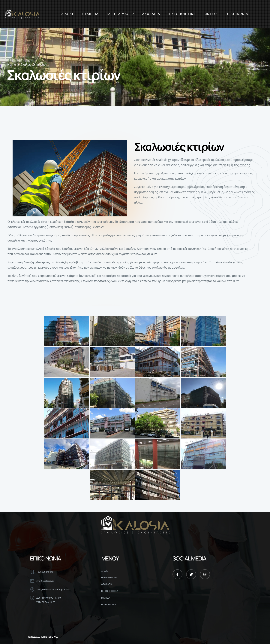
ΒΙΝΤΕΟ (210, 14)
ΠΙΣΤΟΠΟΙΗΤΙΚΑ (182, 14)
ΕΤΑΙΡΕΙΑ (90, 14)
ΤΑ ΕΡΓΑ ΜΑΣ (120, 14)
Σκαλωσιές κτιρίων (34, 65)
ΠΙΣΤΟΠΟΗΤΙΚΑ (110, 591)
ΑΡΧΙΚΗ (68, 14)
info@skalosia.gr (45, 581)
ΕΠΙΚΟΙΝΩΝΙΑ (236, 14)
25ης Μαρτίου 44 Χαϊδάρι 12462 (53, 589)
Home (12, 65)
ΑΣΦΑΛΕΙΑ (151, 14)
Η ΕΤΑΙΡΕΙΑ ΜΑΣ (110, 578)
